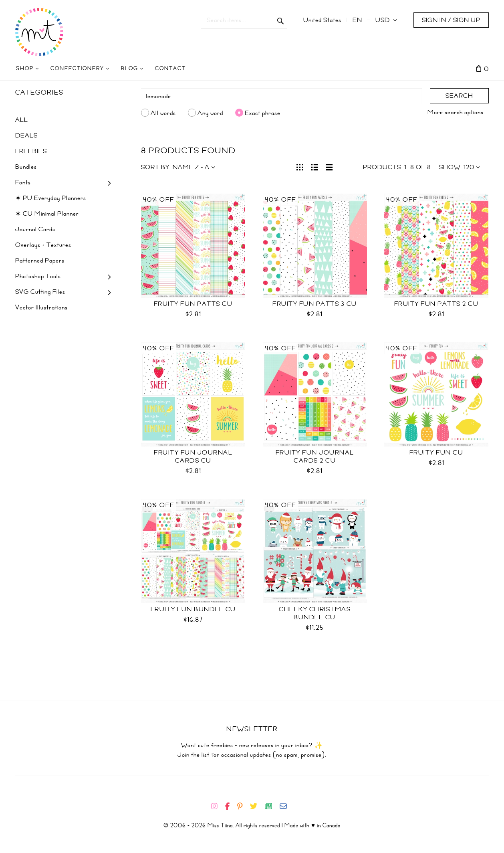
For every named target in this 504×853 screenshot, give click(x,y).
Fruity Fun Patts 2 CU (436, 304)
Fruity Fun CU (436, 453)
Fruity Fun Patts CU (193, 304)
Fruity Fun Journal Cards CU (193, 457)
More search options (456, 112)
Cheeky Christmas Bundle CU (315, 613)
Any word (210, 113)
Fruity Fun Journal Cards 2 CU (315, 457)
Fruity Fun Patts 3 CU (315, 304)
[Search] (282, 96)
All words (163, 113)
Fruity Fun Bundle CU (193, 609)
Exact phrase (263, 113)
